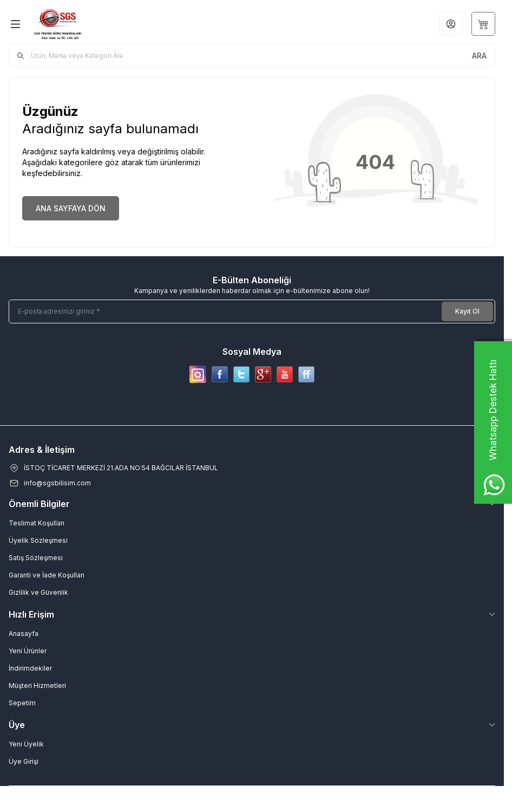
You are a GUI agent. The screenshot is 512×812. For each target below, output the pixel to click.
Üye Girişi (24, 761)
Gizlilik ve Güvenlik (38, 592)
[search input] (252, 56)
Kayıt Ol (467, 311)
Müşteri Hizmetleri (37, 686)
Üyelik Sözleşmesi (38, 540)
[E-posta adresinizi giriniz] (252, 311)
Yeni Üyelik (26, 744)
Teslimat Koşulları (37, 523)
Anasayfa (24, 634)
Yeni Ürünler (28, 651)
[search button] (479, 56)
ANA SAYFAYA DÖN (71, 208)
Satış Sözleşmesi (36, 558)
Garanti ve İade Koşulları (47, 575)
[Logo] (85, 24)
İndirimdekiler (30, 668)
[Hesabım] (451, 24)
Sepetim (22, 703)
